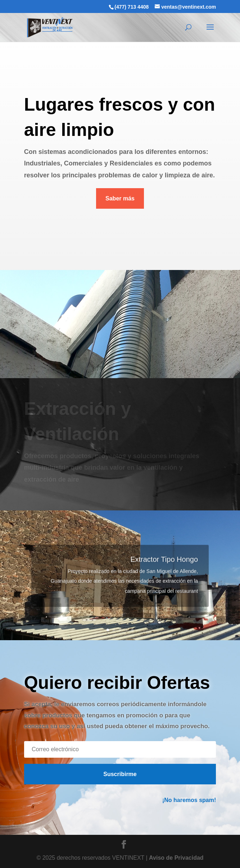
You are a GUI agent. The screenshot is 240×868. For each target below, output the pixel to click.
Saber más (120, 198)
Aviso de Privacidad (176, 858)
